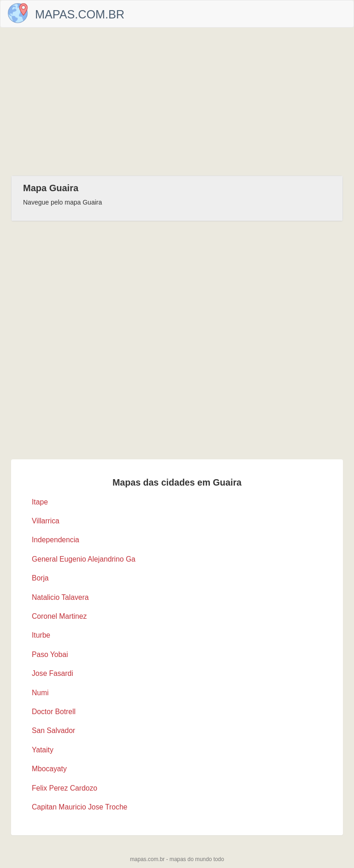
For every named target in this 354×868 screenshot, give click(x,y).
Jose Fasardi (53, 673)
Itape (40, 502)
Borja (40, 578)
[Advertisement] (177, 101)
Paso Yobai (50, 654)
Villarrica (46, 521)
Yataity (43, 750)
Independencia (56, 540)
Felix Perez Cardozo (65, 788)
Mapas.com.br (80, 14)
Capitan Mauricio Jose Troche (80, 807)
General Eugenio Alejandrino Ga (84, 559)
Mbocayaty (49, 769)
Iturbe (41, 635)
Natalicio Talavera (60, 597)
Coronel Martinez (59, 616)
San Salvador (53, 730)
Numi (40, 693)
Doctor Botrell (54, 712)
